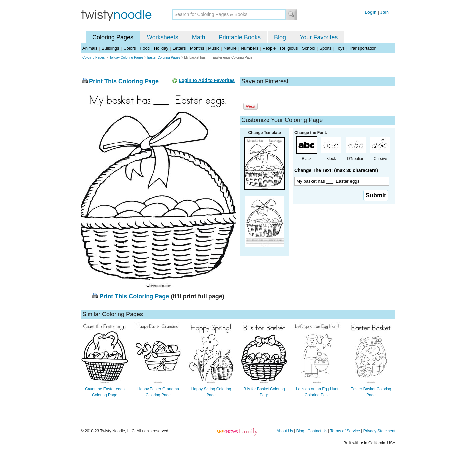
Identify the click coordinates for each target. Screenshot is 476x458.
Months (197, 48)
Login (370, 12)
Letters (179, 48)
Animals (90, 48)
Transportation (362, 48)
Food (145, 48)
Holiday (161, 48)
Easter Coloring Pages (164, 57)
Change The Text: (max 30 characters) (336, 170)
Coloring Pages (113, 37)
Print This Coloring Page (124, 81)
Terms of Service (345, 431)
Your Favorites (319, 37)
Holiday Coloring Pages (126, 57)
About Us (285, 431)
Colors (130, 48)
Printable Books (240, 37)
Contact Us (317, 431)
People (269, 48)
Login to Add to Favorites (207, 80)
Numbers (249, 48)
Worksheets (163, 37)
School (309, 48)
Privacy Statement (379, 431)
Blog (280, 37)
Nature (230, 48)
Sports (326, 48)
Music (214, 48)
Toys (340, 48)
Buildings (111, 48)
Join (384, 12)
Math (199, 37)
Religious (289, 48)
